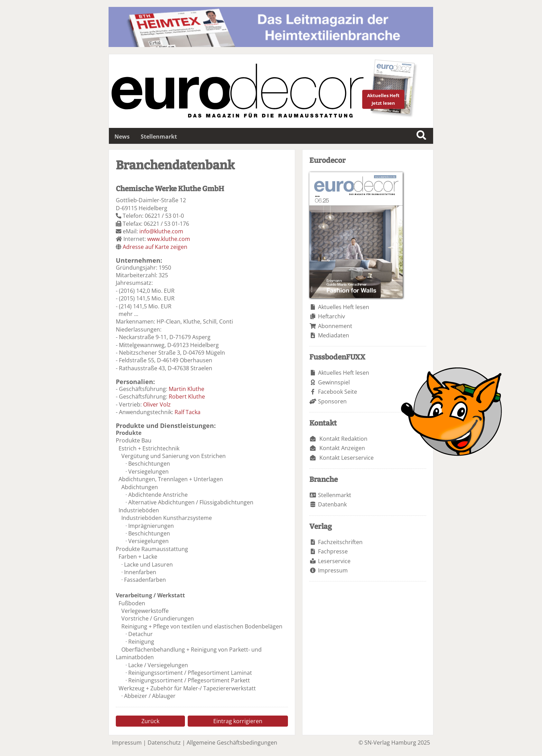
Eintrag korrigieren (238, 721)
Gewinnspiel (334, 382)
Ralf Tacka (188, 412)
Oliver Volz (157, 404)
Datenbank (332, 504)
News (122, 137)
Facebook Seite (338, 392)
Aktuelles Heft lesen (344, 307)
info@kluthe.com (161, 231)
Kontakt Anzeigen (342, 448)
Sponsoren (332, 401)
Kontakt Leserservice (347, 458)
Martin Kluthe (186, 389)
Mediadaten (334, 335)
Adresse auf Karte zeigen (155, 247)
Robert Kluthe (187, 396)
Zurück (150, 721)
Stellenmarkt (159, 137)
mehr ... (128, 314)
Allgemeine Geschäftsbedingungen (232, 743)
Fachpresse (333, 551)
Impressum (333, 570)
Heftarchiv (331, 316)
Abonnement (335, 326)
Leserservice (334, 561)
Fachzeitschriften (340, 542)
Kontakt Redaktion (343, 439)
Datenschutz (164, 743)
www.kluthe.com (169, 239)
